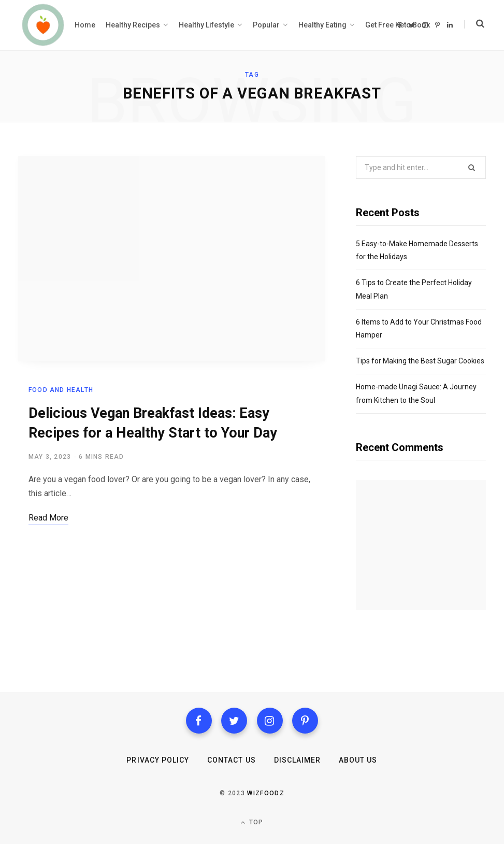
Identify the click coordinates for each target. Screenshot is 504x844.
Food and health (61, 390)
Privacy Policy (158, 760)
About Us (358, 760)
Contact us (232, 760)
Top (252, 822)
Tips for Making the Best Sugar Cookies (420, 361)
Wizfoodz (266, 793)
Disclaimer (298, 760)
